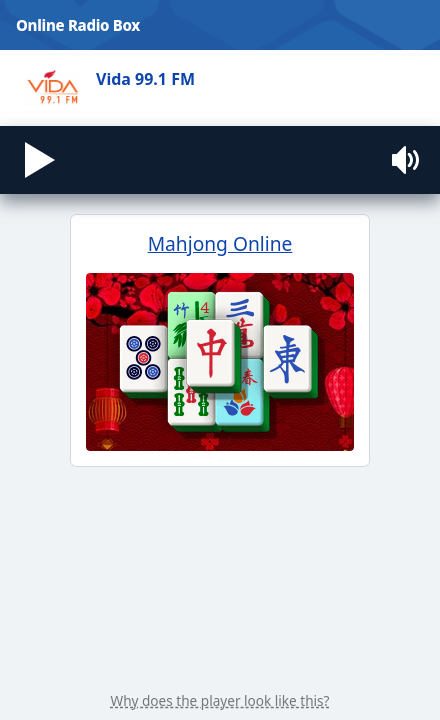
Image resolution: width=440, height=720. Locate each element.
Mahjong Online (220, 442)
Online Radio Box (78, 25)
